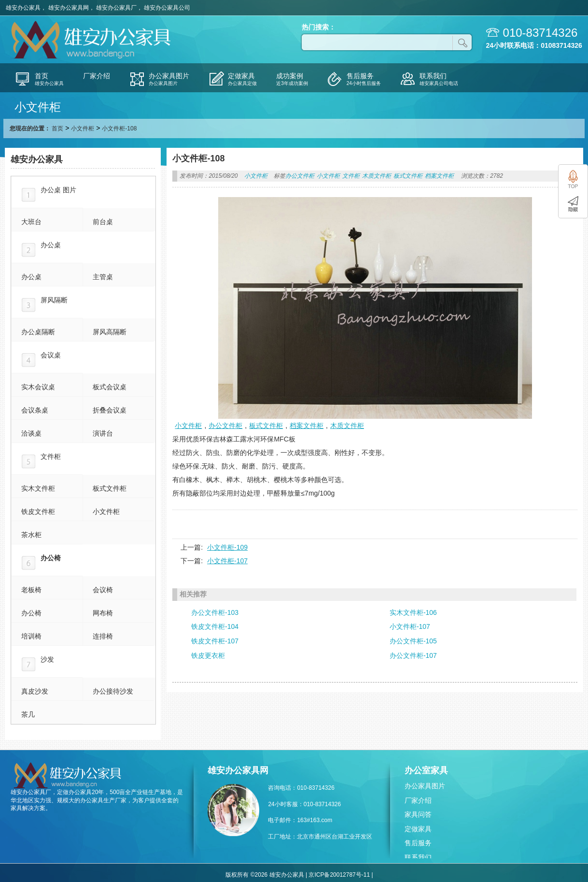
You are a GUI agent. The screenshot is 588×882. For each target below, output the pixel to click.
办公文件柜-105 (413, 641)
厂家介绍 (418, 800)
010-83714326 (540, 33)
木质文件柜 (377, 176)
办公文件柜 (300, 176)
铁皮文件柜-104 (215, 626)
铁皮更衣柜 (208, 655)
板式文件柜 (408, 176)
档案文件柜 (439, 176)
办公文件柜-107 (413, 655)
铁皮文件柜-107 (215, 641)
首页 (57, 128)
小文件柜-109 (227, 547)
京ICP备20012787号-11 (339, 875)
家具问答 (418, 814)
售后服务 (418, 843)
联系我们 (418, 857)
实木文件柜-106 (413, 612)
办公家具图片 (425, 786)
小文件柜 (83, 128)
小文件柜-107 (227, 561)
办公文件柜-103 (215, 612)
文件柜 (351, 176)
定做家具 (418, 829)
